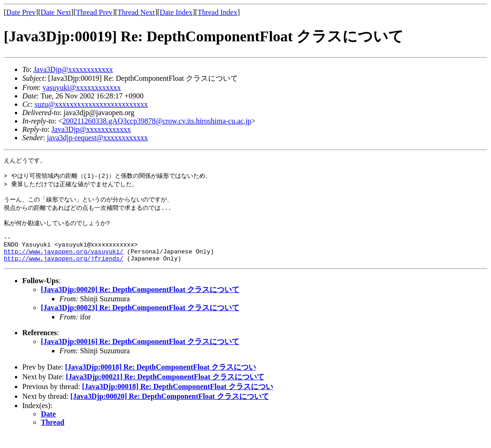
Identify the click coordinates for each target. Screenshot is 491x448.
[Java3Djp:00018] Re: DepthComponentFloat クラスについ (160, 381)
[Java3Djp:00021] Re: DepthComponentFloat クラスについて (165, 391)
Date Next (56, 12)
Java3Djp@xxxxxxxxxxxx (73, 69)
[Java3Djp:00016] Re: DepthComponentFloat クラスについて (140, 355)
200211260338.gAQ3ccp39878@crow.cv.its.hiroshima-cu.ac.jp (157, 121)
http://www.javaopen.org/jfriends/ (63, 272)
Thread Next (136, 12)
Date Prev (21, 12)
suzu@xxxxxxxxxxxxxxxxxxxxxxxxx (91, 104)
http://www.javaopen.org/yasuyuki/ (63, 264)
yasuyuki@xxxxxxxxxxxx (82, 88)
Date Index (176, 12)
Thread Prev (94, 12)
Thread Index (217, 12)
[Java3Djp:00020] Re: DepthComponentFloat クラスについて (140, 303)
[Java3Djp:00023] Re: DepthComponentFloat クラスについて (140, 321)
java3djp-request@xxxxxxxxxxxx (97, 138)
